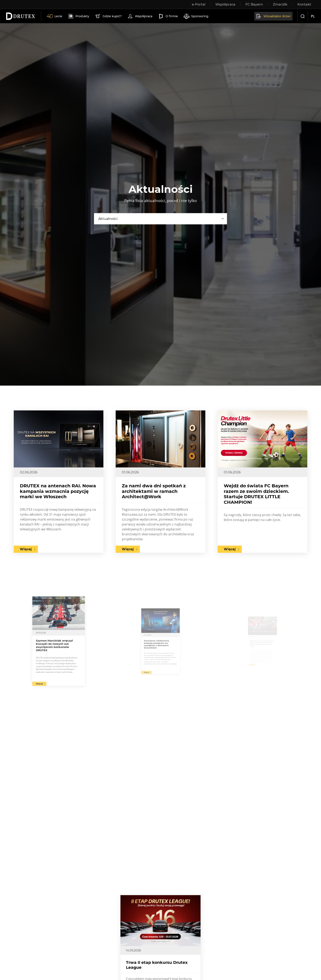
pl (313, 16)
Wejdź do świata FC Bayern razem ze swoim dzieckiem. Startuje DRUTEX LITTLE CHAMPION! (256, 494)
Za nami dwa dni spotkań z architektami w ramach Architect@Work (154, 491)
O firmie (168, 16)
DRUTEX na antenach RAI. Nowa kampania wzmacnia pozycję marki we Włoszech (58, 491)
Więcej (26, 549)
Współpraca (140, 16)
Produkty (79, 16)
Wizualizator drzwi (273, 16)
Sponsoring (196, 16)
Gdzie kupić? (108, 16)
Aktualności (108, 219)
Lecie (54, 16)
